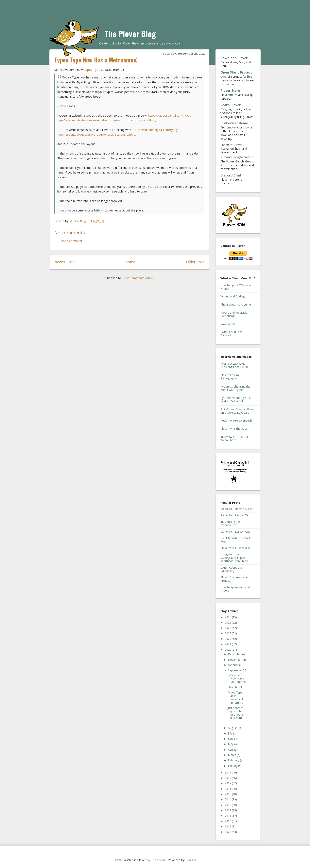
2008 (228, 832)
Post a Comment (71, 241)
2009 (228, 826)
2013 (228, 805)
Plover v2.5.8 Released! (235, 548)
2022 (228, 639)
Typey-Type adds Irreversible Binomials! (236, 697)
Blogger (191, 860)
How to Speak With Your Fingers (236, 287)
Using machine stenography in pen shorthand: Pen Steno (234, 558)
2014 (228, 799)
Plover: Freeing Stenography (230, 377)
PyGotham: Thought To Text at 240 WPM (236, 399)
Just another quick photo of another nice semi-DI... (236, 714)
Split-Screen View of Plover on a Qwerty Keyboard (238, 411)
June (231, 739)
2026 (228, 617)
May (231, 744)
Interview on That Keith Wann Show (235, 438)
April (231, 750)
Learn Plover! (231, 105)
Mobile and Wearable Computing (234, 314)
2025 (228, 622)
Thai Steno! (235, 687)
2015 (228, 794)
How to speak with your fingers (236, 589)
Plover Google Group (237, 157)
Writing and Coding (232, 296)
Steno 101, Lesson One (235, 532)
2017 (228, 783)
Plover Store (230, 91)
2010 (228, 821)
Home (130, 262)
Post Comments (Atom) (138, 278)
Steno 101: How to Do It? (237, 509)
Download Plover (234, 58)
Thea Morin (159, 860)
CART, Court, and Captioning (232, 334)
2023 (228, 633)
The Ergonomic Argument (237, 304)
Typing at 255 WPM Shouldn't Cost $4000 (234, 365)
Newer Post (64, 262)
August (233, 728)
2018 (228, 778)
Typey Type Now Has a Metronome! (237, 678)
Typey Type (92, 70)
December (235, 654)
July (231, 733)
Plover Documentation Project (235, 579)
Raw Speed (228, 324)
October (234, 665)
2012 (228, 810)
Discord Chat (231, 175)
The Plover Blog (130, 34)
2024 (228, 628)
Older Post (195, 262)
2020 (228, 650)
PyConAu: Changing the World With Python (235, 388)
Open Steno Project (236, 72)
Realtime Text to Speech (236, 420)
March (232, 755)
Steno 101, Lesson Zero (236, 515)
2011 (228, 816)
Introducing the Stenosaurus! (230, 523)
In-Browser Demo (234, 123)
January (233, 766)
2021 (228, 644)
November (235, 660)
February (234, 760)
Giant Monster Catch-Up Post (236, 540)
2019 (228, 772)
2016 (228, 789)
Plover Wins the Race (234, 429)
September (235, 670)
